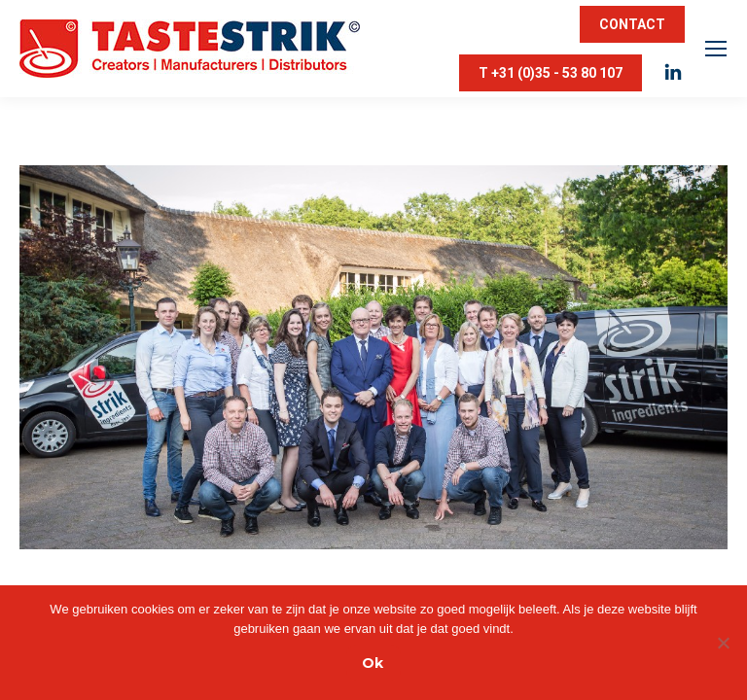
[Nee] (723, 643)
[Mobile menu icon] (716, 49)
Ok (373, 663)
